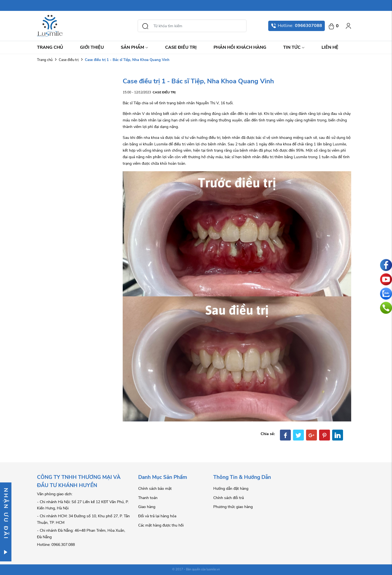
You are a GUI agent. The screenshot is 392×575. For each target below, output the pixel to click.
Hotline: (297, 26)
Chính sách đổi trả (229, 498)
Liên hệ (330, 47)
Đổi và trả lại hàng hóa (157, 516)
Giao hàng (147, 507)
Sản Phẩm (135, 47)
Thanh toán (148, 498)
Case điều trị (181, 47)
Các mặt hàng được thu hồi (161, 525)
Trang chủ (50, 47)
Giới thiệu (92, 47)
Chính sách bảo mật (155, 489)
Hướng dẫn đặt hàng (231, 489)
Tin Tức (294, 47)
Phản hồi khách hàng (240, 47)
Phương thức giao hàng (233, 507)
